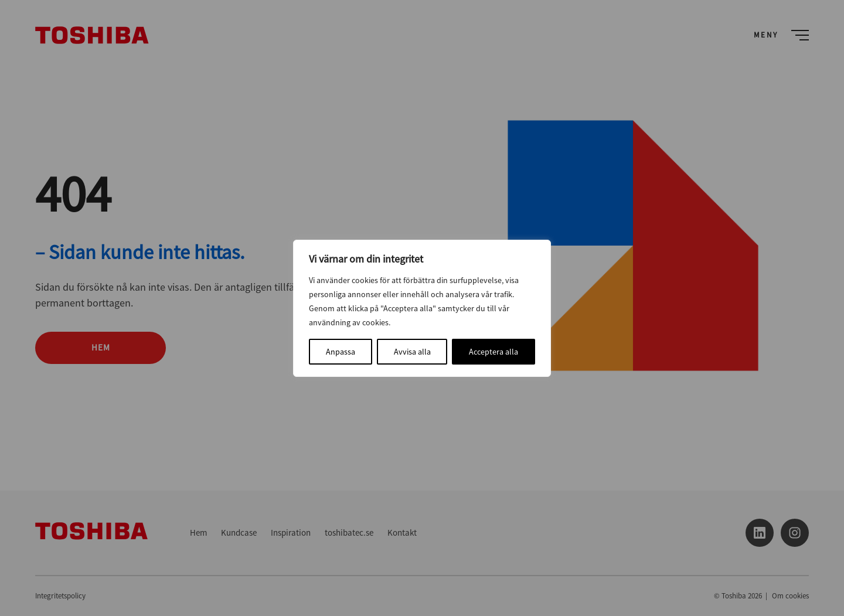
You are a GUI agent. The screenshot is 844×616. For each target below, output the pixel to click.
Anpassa (341, 352)
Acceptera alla (494, 352)
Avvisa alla (412, 352)
